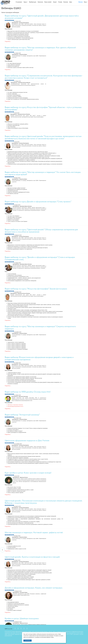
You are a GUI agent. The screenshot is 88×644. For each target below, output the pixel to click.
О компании (19, 2)
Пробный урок (33, 2)
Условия (60, 2)
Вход (86, 2)
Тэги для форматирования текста (15, 406)
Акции (55, 2)
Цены (71, 2)
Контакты (66, 2)
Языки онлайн (48, 2)
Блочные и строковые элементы (15, 405)
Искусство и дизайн (9, 20)
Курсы (26, 2)
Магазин (81, 2)
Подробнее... (8, 42)
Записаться (40, 2)
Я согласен (28, 641)
